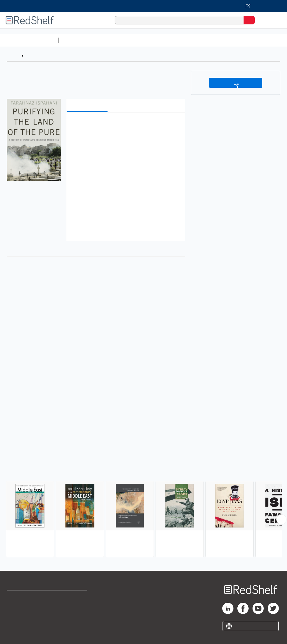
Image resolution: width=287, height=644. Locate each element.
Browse (34, 56)
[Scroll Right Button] (281, 519)
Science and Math (110, 40)
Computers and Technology (160, 40)
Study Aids (76, 40)
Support (14, 609)
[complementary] (143, 509)
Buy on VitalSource (236, 83)
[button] (125, 125)
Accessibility (73, 622)
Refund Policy (74, 609)
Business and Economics (217, 40)
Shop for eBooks (23, 597)
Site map (15, 634)
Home (13, 56)
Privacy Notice (21, 622)
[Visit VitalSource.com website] (143, 6)
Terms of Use (74, 597)
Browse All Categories (29, 40)
